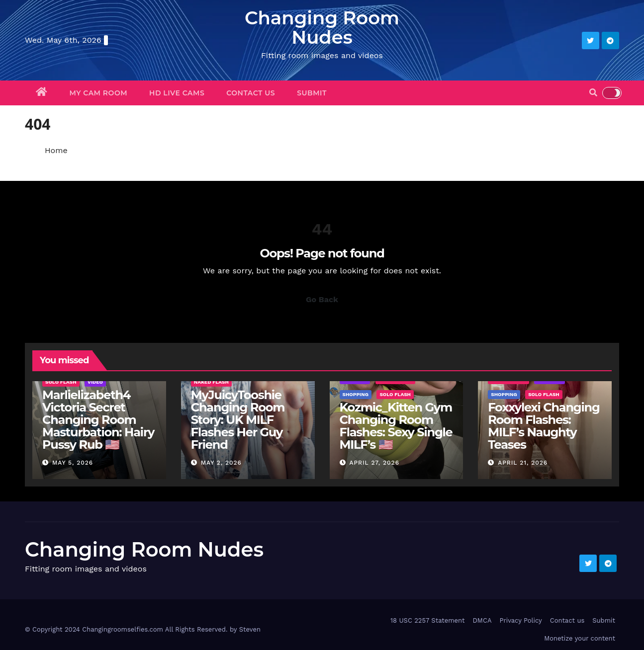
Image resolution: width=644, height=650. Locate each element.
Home (56, 150)
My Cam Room (99, 93)
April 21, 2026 (523, 463)
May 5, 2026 (73, 463)
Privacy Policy (520, 620)
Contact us (251, 93)
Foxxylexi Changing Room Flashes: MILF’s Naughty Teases (544, 426)
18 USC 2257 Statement (428, 620)
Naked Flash (211, 382)
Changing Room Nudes (322, 27)
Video (95, 382)
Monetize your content (580, 638)
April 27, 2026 (374, 463)
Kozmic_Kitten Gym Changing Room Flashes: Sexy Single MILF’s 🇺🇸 (396, 426)
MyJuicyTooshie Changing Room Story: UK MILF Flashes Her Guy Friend (238, 420)
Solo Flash (61, 382)
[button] (593, 93)
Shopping (356, 394)
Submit (312, 93)
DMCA (482, 620)
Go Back (322, 299)
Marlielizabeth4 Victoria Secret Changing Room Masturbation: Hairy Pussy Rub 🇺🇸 (98, 420)
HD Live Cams (177, 93)
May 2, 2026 (221, 463)
